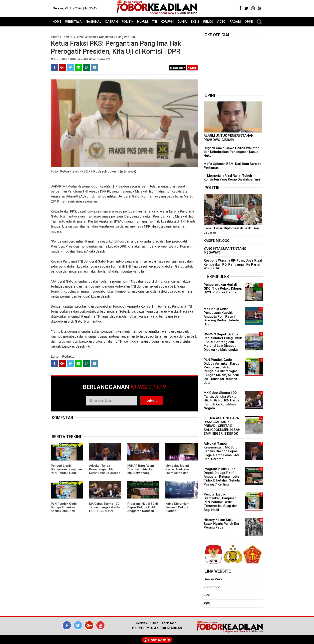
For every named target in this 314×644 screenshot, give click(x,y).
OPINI (249, 22)
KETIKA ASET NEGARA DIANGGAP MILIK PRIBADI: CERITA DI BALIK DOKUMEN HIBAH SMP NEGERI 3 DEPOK (222, 426)
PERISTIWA (73, 22)
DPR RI (68, 37)
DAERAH (112, 22)
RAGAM (235, 22)
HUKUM (142, 22)
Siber (154, 623)
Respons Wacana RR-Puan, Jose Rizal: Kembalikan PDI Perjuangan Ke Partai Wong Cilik (233, 264)
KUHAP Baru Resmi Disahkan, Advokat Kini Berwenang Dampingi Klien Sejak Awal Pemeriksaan (142, 473)
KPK (207, 595)
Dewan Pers (213, 579)
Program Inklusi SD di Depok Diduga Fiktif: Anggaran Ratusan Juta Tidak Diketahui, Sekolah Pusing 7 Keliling (143, 513)
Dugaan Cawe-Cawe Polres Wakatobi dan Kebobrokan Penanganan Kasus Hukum (232, 152)
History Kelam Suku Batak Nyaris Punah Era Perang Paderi (221, 524)
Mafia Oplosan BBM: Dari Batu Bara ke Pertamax (232, 166)
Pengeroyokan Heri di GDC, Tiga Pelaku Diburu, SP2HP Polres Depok (223, 288)
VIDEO (221, 22)
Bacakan (177, 68)
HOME (57, 22)
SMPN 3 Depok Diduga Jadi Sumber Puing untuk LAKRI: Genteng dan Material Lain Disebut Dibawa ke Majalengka (223, 342)
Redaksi (142, 623)
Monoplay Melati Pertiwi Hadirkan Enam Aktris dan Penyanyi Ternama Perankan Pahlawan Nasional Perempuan (180, 475)
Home (55, 37)
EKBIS (195, 22)
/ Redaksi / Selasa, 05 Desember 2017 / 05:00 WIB (84, 59)
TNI (154, 22)
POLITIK (127, 22)
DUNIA (182, 22)
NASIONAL (94, 22)
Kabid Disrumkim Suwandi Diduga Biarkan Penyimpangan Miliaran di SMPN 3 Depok (179, 513)
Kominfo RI (212, 587)
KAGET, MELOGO (217, 241)
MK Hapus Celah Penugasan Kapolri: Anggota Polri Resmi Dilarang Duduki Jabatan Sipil (222, 316)
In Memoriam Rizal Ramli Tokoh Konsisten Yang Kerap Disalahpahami (232, 177)
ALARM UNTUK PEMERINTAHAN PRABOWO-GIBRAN (229, 138)
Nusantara (106, 37)
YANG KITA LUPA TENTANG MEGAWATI (225, 250)
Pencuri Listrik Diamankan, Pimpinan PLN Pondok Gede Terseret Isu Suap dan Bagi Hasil (66, 473)
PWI (207, 603)
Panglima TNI (126, 37)
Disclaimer (168, 623)
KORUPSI (167, 22)
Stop (192, 68)
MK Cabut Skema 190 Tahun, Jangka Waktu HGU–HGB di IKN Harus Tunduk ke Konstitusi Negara (104, 511)
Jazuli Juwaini (86, 37)
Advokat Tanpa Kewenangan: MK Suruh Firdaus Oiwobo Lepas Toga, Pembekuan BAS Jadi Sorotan (105, 475)
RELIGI (208, 22)
